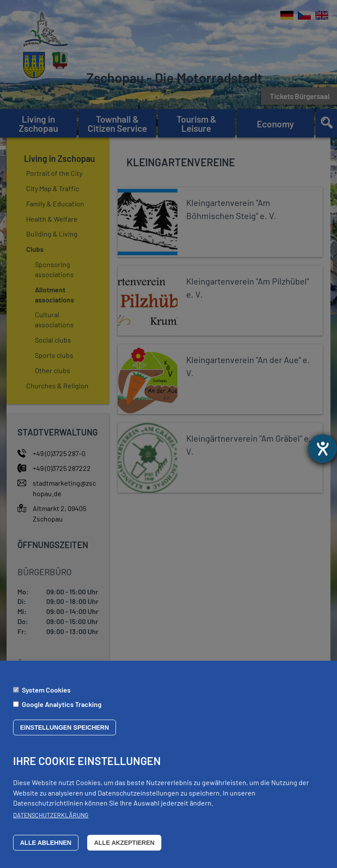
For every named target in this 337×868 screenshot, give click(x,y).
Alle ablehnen (46, 843)
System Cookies (46, 690)
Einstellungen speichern (65, 727)
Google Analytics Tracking (62, 704)
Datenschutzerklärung (51, 815)
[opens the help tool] (323, 449)
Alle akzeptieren (124, 843)
